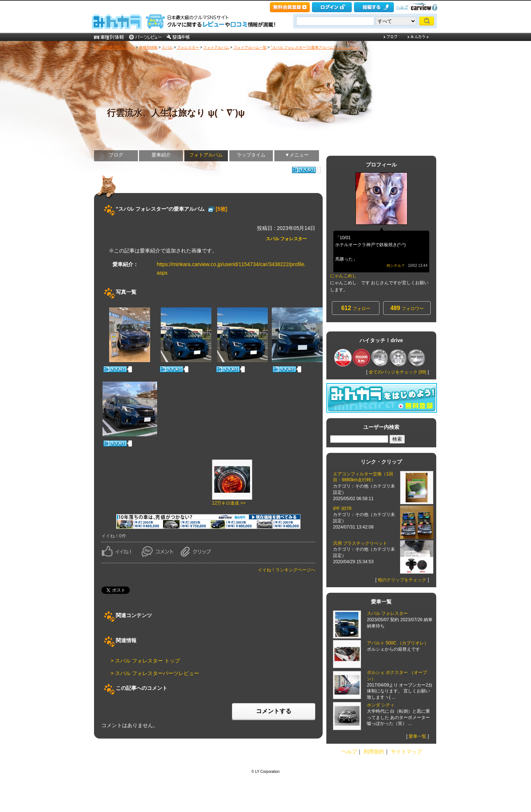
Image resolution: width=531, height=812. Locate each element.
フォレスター (188, 47)
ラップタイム (251, 155)
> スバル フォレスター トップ (145, 661)
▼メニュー (297, 155)
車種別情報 (148, 47)
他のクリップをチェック (402, 580)
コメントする (274, 711)
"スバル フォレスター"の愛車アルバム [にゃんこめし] (315, 47)
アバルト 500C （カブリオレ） (398, 643)
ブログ (116, 155)
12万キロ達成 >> (229, 503)
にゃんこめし (343, 276)
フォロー (355, 308)
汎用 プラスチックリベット (360, 543)
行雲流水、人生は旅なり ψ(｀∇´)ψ (176, 113)
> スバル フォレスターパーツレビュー (155, 673)
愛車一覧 (417, 736)
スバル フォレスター (286, 239)
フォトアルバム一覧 (250, 47)
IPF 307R (342, 509)
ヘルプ (402, 7)
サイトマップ (406, 751)
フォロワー (407, 308)
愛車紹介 (161, 155)
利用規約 (374, 751)
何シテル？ (396, 266)
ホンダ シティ (381, 705)
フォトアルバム (216, 47)
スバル (167, 47)
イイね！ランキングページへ (287, 570)
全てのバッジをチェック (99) (398, 372)
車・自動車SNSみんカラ (114, 47)
